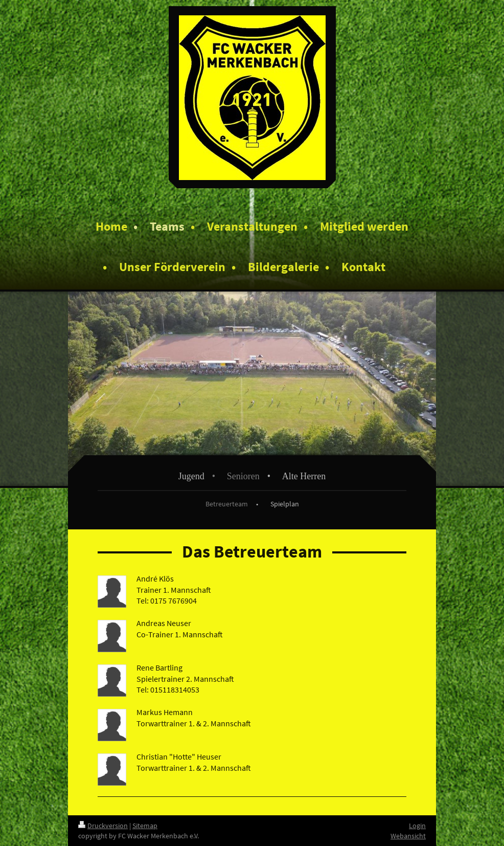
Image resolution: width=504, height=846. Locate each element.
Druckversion (103, 826)
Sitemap (145, 826)
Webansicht (408, 836)
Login (417, 826)
